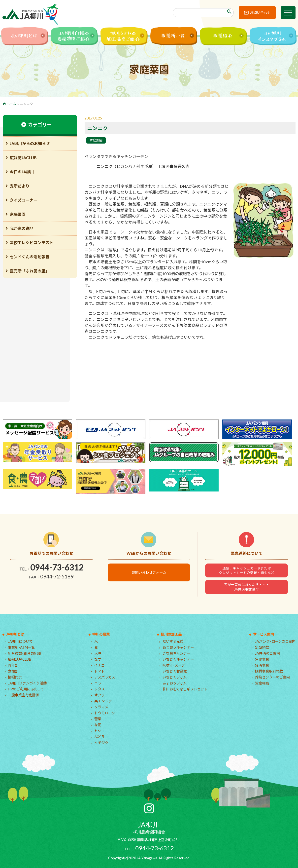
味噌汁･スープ (174, 665)
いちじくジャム (175, 677)
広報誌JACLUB (23, 158)
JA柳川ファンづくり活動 (27, 683)
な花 (98, 725)
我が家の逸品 (22, 228)
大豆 (98, 653)
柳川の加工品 (171, 634)
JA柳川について (20, 641)
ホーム (11, 104)
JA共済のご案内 (267, 653)
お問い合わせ (260, 13)
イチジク (101, 743)
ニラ (98, 683)
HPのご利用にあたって (26, 689)
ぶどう (99, 737)
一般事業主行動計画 (24, 695)
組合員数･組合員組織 (24, 653)
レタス (99, 689)
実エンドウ (103, 701)
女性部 (13, 671)
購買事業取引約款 (269, 671)
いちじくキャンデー (178, 659)
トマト (99, 671)
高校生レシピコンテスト (32, 243)
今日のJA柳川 (22, 172)
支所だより (20, 186)
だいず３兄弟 (173, 641)
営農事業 (262, 659)
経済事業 (262, 665)
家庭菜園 (96, 140)
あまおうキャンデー (178, 647)
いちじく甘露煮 (175, 671)
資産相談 (262, 683)
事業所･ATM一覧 (21, 647)
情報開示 (15, 677)
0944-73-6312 (57, 567)
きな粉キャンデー (176, 653)
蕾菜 (98, 719)
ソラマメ (101, 707)
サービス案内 (264, 634)
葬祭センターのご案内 (272, 677)
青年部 (13, 665)
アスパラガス (105, 677)
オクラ (99, 695)
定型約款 (262, 647)
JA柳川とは (15, 634)
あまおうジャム (175, 683)
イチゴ (99, 665)
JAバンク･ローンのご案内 (275, 641)
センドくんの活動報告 (30, 257)
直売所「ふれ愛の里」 (30, 271)
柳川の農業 (101, 634)
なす (98, 659)
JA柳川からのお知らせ (30, 143)
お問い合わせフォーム (149, 572)
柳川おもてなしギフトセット (185, 689)
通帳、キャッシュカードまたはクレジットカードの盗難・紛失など (247, 570)
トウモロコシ (105, 713)
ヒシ (98, 731)
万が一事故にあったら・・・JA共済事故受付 (247, 587)
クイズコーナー (24, 200)
